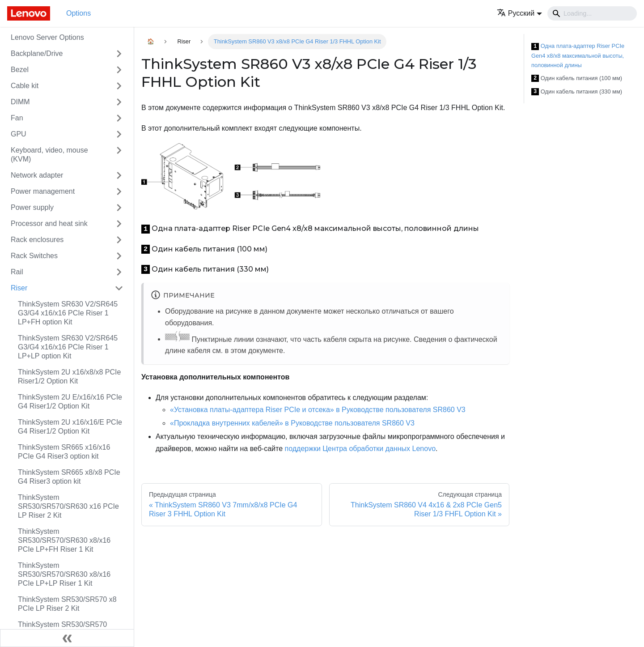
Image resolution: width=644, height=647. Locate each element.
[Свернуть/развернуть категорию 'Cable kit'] (119, 86)
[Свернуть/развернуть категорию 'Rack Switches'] (119, 256)
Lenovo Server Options (47, 37)
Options (78, 13)
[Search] (592, 13)
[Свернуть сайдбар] (67, 638)
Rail (17, 272)
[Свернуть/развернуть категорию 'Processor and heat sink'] (119, 224)
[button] (519, 13)
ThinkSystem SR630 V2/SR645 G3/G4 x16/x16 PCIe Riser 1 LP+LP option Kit (68, 347)
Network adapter (37, 175)
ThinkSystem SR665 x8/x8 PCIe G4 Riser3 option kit (69, 477)
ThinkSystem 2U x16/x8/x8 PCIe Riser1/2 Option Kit (69, 377)
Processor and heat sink (49, 223)
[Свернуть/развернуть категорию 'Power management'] (119, 192)
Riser (19, 288)
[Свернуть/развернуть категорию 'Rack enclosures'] (119, 240)
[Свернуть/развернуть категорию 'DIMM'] (119, 102)
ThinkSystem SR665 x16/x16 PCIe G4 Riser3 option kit (64, 452)
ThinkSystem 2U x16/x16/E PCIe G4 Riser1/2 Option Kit (70, 427)
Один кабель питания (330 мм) (577, 92)
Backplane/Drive (37, 53)
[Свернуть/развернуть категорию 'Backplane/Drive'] (119, 54)
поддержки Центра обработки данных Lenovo (360, 449)
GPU (19, 134)
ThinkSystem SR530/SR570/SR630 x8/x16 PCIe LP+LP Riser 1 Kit (64, 574)
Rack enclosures (37, 240)
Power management (43, 191)
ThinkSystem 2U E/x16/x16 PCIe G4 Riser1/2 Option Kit (70, 402)
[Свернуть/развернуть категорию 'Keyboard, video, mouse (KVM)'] (119, 155)
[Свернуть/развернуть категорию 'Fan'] (119, 118)
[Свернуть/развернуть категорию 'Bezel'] (119, 70)
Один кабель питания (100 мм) (577, 79)
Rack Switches (34, 256)
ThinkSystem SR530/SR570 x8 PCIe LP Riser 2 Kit (67, 604)
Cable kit (25, 86)
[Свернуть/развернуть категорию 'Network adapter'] (119, 175)
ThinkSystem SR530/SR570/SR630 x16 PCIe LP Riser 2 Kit (68, 506)
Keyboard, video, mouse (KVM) (49, 155)
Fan (17, 118)
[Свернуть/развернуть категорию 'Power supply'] (119, 208)
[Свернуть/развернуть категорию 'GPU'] (119, 134)
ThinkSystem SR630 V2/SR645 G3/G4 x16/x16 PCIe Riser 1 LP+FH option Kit (68, 313)
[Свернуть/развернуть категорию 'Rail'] (119, 272)
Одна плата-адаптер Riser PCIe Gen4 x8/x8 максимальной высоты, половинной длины (578, 55)
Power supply (32, 207)
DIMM (20, 102)
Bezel (20, 70)
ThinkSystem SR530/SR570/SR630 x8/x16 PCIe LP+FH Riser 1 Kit (64, 540)
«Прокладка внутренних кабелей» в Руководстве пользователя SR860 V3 (292, 423)
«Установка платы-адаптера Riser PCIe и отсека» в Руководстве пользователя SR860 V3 (318, 410)
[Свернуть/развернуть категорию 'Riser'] (119, 288)
